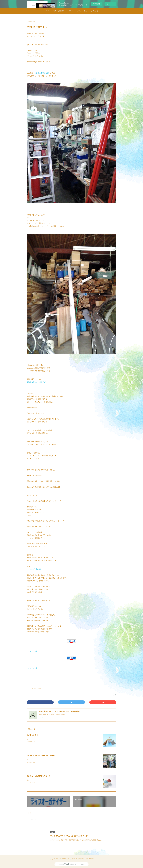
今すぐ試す (97, 4)
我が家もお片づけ (33, 735)
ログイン (110, 4)
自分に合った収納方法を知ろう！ (38, 776)
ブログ (71, 11)
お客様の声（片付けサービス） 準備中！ (42, 756)
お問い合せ (95, 11)
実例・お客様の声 (59, 11)
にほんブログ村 (32, 651)
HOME (47, 11)
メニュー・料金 (82, 11)
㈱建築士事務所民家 (42, 73)
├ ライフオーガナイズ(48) (34, 688)
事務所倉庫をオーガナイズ (36, 382)
